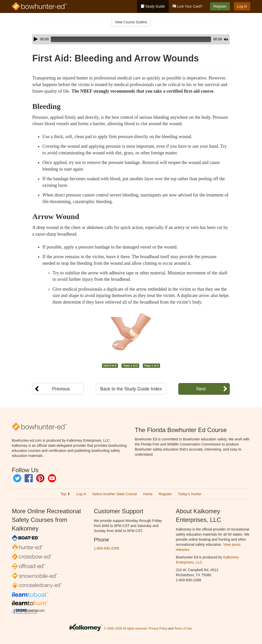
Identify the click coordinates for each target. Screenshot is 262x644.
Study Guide (153, 6)
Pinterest (40, 478)
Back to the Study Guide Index (131, 389)
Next (201, 389)
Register (220, 6)
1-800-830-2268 (107, 548)
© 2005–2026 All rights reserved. (126, 629)
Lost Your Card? (187, 6)
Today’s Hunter (190, 494)
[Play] (36, 39)
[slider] (124, 39)
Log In (242, 6)
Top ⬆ (65, 494)
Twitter (17, 478)
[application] (131, 39)
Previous (61, 389)
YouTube (52, 478)
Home (148, 494)
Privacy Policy (158, 629)
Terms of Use (183, 629)
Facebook (29, 478)
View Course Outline (131, 22)
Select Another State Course (115, 494)
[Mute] (212, 39)
